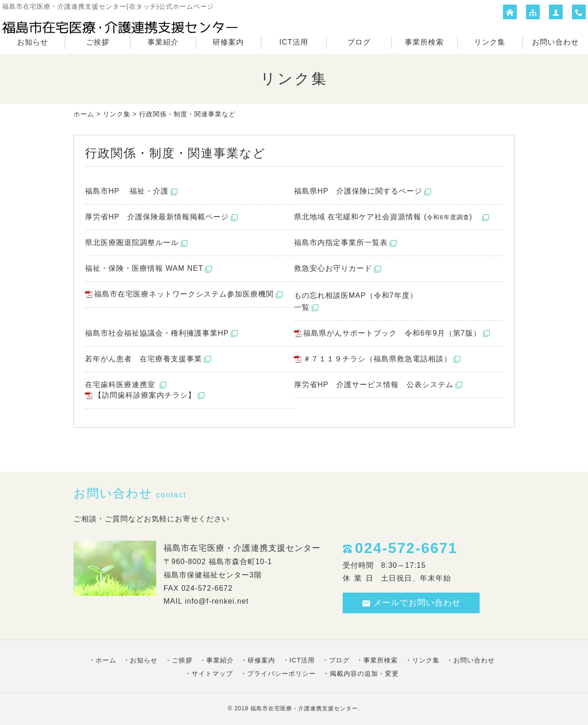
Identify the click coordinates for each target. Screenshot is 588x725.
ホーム (84, 114)
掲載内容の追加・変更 (364, 674)
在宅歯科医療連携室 (121, 385)
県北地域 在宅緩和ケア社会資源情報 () (387, 217)
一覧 (302, 307)
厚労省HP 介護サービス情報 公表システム (374, 385)
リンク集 (490, 42)
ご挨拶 (98, 42)
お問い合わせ (555, 42)
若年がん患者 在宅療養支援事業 (144, 359)
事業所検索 (424, 42)
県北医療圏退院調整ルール (132, 243)
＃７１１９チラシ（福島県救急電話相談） (377, 359)
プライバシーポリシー (282, 674)
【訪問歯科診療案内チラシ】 (145, 395)
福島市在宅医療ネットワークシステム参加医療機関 (184, 294)
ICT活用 (294, 42)
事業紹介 (163, 42)
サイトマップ (212, 674)
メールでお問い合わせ (411, 603)
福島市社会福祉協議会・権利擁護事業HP (157, 333)
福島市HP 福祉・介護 (127, 191)
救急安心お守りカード (333, 268)
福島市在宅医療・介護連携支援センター (304, 708)
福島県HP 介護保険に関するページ (358, 191)
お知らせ (33, 42)
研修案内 (228, 42)
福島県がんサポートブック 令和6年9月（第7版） (392, 333)
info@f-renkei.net (217, 601)
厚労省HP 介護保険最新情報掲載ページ (157, 217)
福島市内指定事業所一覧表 (341, 243)
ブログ (359, 42)
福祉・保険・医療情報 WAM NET (144, 268)
